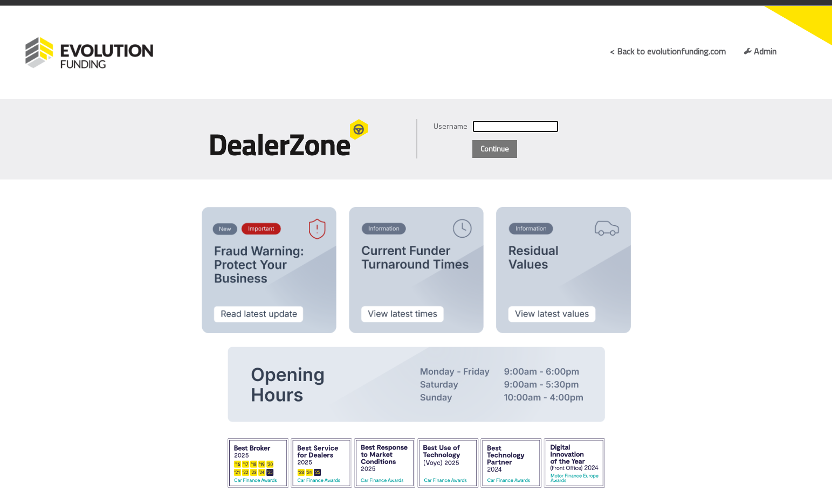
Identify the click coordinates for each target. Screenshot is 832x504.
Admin (760, 51)
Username (451, 126)
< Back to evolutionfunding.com (668, 51)
